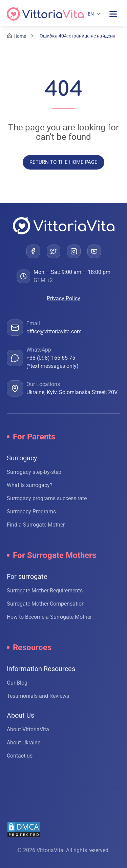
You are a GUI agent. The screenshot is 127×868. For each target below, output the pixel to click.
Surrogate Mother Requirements (45, 591)
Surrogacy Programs (31, 512)
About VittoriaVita (28, 729)
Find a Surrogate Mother (36, 525)
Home (20, 36)
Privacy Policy (63, 298)
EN (91, 14)
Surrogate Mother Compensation (46, 604)
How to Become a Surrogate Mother (49, 617)
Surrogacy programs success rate (47, 498)
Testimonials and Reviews (38, 696)
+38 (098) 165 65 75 (51, 358)
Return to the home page (63, 162)
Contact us (20, 756)
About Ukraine (24, 743)
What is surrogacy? (30, 485)
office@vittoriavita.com (54, 331)
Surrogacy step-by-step (34, 472)
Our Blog (17, 683)
